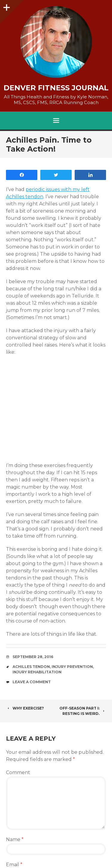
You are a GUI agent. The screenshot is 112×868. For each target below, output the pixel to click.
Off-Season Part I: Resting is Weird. (83, 711)
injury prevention (72, 667)
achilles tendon (31, 667)
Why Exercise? (25, 708)
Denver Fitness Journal (56, 88)
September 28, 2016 (33, 657)
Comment (18, 772)
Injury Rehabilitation (37, 672)
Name (15, 839)
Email (14, 865)
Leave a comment (32, 682)
